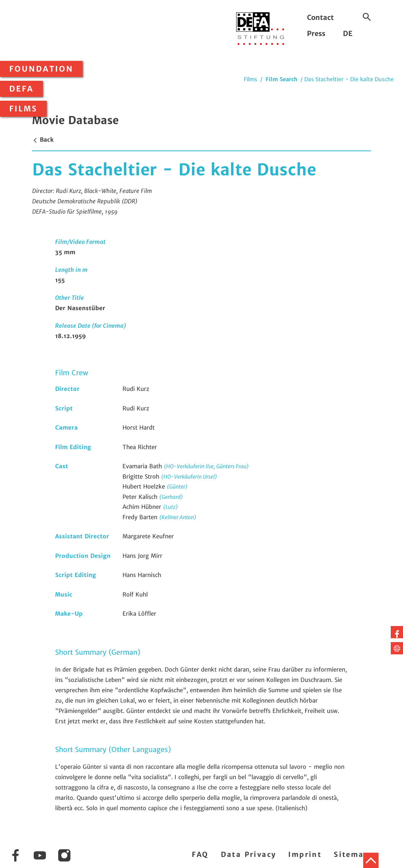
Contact (320, 17)
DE (348, 34)
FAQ (200, 854)
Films (23, 109)
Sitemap (352, 854)
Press (316, 34)
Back (43, 140)
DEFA (21, 89)
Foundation (41, 69)
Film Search (281, 79)
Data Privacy (249, 854)
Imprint (305, 854)
